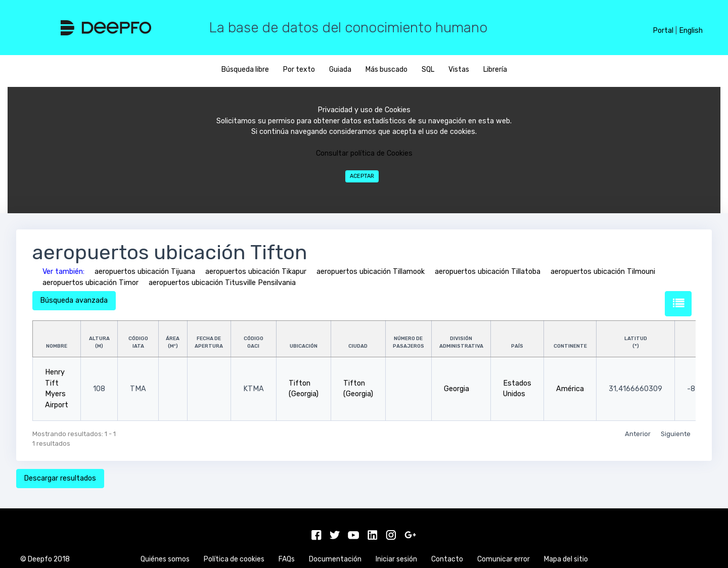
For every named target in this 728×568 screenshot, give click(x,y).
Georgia (457, 389)
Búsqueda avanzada (74, 300)
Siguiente (676, 434)
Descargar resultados (60, 478)
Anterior (638, 434)
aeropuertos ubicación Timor (90, 283)
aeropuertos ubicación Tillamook (371, 272)
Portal (663, 31)
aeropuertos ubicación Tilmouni (603, 272)
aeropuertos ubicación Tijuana (145, 272)
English (691, 31)
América (570, 389)
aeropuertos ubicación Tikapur (256, 272)
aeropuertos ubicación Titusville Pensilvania (222, 283)
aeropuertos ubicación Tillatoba (488, 272)
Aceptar (362, 176)
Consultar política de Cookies (364, 153)
